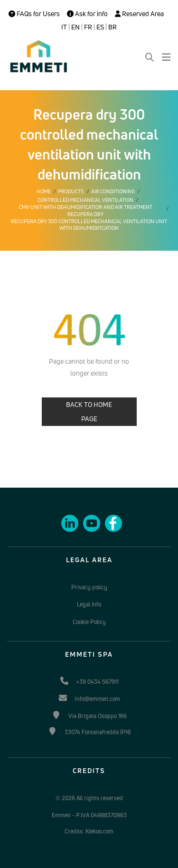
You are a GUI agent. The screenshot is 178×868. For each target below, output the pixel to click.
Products (71, 191)
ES (100, 27)
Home (44, 191)
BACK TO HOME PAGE (89, 411)
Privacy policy (89, 587)
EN (75, 27)
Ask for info (87, 14)
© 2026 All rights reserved (89, 798)
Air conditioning (113, 191)
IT (64, 27)
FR (88, 27)
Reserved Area (139, 14)
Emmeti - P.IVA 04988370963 (89, 815)
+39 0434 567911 (97, 682)
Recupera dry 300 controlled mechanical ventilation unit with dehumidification (89, 225)
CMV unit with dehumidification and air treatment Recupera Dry (86, 210)
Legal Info (89, 604)
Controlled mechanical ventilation (85, 200)
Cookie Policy (89, 622)
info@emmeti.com (98, 699)
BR (112, 27)
